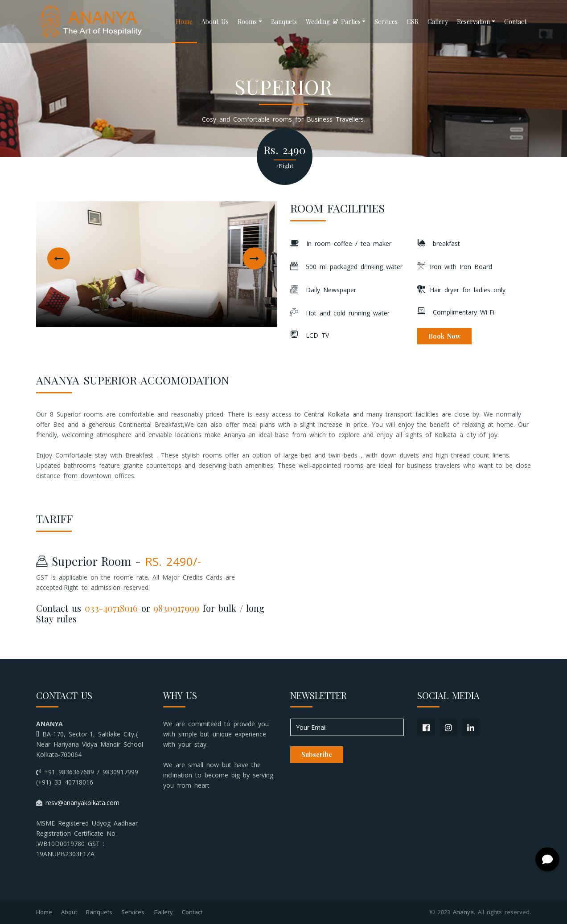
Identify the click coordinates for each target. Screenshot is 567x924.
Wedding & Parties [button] (333, 22)
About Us (215, 22)
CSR (413, 22)
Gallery (438, 22)
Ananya (463, 912)
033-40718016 (111, 608)
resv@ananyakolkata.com (82, 803)
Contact (515, 22)
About (69, 912)
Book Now (444, 336)
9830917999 (176, 608)
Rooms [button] (247, 22)
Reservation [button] (473, 22)
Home (184, 22)
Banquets (284, 22)
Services (386, 22)
